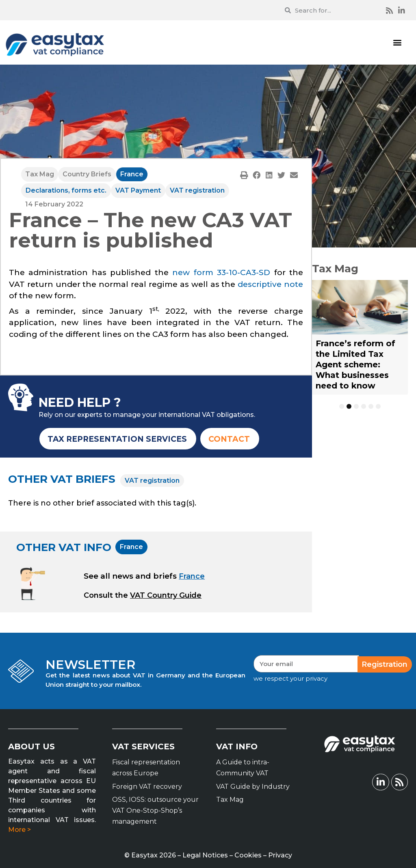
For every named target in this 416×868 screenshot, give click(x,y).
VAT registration (197, 190)
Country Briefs (87, 174)
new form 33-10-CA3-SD (221, 272)
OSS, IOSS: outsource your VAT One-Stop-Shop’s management (155, 810)
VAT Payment (138, 190)
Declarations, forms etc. (66, 190)
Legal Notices (205, 855)
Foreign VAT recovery (147, 787)
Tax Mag (40, 174)
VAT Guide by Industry (253, 787)
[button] (397, 42)
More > (19, 830)
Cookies (248, 855)
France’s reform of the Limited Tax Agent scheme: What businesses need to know (355, 365)
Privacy (280, 855)
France (132, 174)
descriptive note (270, 284)
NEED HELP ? (80, 403)
